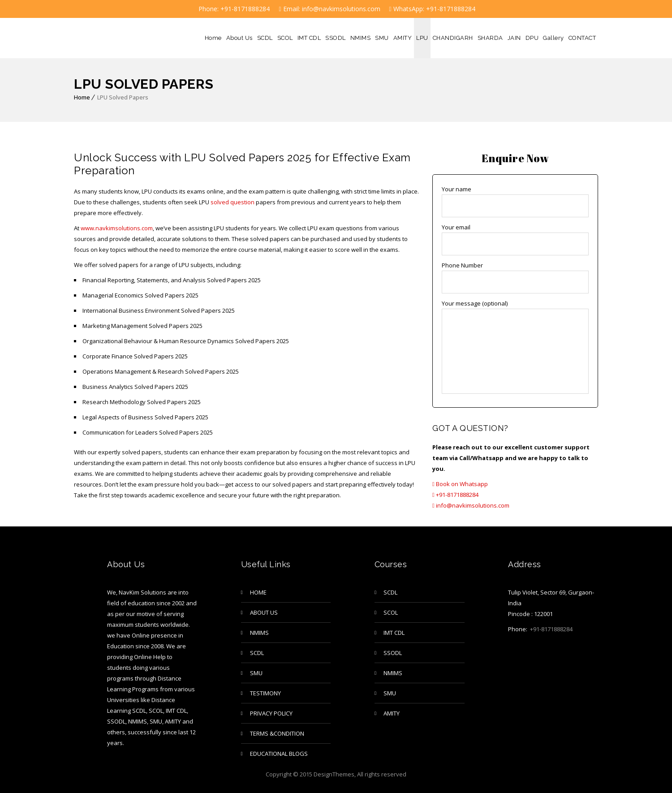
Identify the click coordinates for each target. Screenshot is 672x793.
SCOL (285, 38)
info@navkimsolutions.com (471, 505)
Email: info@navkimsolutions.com (329, 9)
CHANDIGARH (453, 38)
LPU (422, 38)
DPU (532, 38)
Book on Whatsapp (460, 484)
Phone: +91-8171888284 (233, 9)
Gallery (554, 38)
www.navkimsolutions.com (116, 228)
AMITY (403, 38)
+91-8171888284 (455, 495)
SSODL (336, 38)
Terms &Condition (277, 733)
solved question (233, 202)
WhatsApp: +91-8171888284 (432, 9)
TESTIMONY (265, 693)
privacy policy (271, 713)
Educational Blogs (279, 754)
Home (213, 38)
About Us (239, 38)
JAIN (514, 38)
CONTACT (582, 38)
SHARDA (490, 38)
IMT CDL (309, 38)
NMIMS (361, 38)
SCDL (265, 38)
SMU (382, 38)
